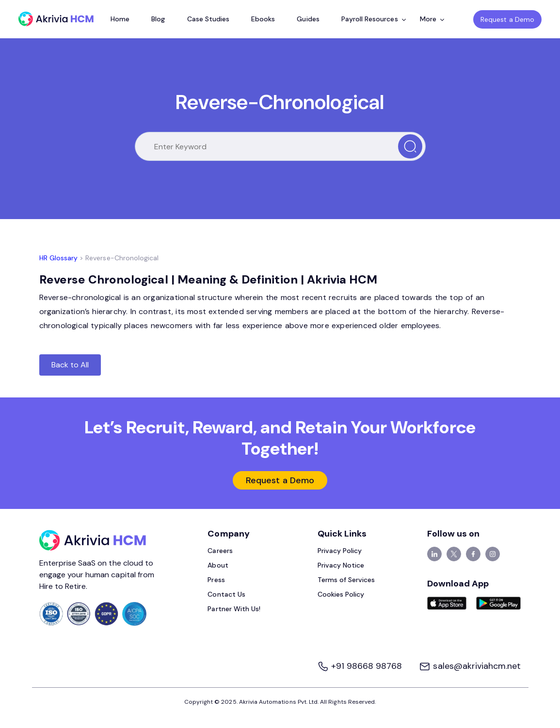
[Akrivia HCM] (56, 19)
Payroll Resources (374, 19)
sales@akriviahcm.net (470, 666)
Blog (158, 19)
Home (120, 19)
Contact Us (226, 594)
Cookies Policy (341, 594)
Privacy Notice (341, 565)
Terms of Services (346, 580)
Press (216, 580)
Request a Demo (507, 19)
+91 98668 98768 (361, 666)
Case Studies (208, 19)
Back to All (70, 365)
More (432, 19)
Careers (220, 551)
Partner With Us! (234, 609)
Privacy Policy (340, 551)
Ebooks (263, 19)
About (218, 565)
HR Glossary (59, 258)
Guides (308, 19)
